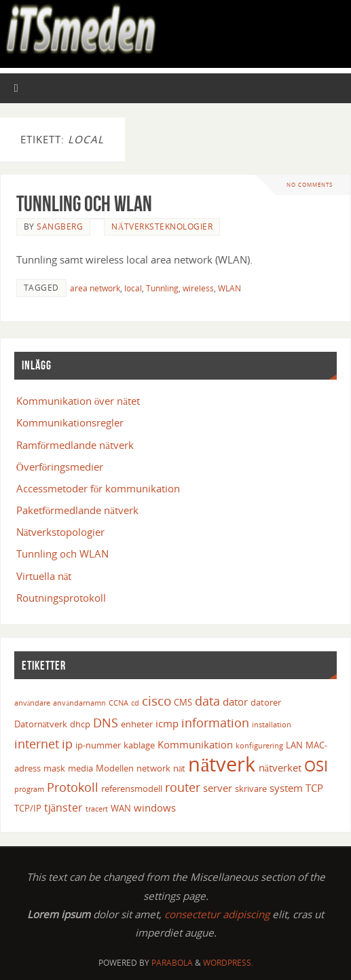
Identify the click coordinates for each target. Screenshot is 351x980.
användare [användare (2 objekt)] (33, 703)
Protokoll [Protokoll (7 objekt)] (73, 787)
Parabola (172, 963)
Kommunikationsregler (70, 422)
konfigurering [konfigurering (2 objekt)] (259, 746)
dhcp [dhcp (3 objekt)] (80, 724)
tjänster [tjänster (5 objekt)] (63, 807)
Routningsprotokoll (61, 598)
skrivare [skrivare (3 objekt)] (251, 788)
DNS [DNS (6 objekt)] (106, 723)
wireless (198, 288)
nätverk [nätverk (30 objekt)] (222, 764)
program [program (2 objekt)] (29, 789)
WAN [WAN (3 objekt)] (121, 808)
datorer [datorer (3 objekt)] (266, 702)
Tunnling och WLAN (84, 203)
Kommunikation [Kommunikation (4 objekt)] (195, 744)
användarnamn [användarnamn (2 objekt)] (79, 703)
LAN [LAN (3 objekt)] (294, 745)
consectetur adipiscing (217, 914)
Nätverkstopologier (61, 532)
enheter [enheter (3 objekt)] (137, 724)
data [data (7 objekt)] (207, 701)
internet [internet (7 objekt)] (37, 743)
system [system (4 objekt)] (286, 788)
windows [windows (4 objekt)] (155, 807)
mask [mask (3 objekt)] (54, 768)
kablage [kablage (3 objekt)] (139, 745)
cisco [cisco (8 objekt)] (156, 701)
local (133, 288)
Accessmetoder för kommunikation (98, 488)
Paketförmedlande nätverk (77, 510)
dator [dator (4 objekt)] (235, 702)
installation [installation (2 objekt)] (272, 725)
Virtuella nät (44, 576)
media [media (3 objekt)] (80, 768)
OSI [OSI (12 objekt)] (316, 766)
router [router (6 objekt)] (183, 787)
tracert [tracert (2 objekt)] (97, 809)
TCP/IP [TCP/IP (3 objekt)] (28, 808)
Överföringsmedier (60, 467)
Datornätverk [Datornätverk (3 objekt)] (41, 724)
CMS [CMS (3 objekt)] (183, 702)
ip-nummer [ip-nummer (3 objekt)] (98, 745)
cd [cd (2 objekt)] (135, 703)
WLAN (229, 288)
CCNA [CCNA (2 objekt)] (118, 703)
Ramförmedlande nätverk (75, 445)
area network (95, 288)
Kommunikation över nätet (78, 401)
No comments (310, 184)
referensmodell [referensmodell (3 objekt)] (132, 788)
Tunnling (162, 288)
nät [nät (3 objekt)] (180, 768)
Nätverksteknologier (162, 226)
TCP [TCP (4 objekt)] (314, 788)
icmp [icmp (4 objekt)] (167, 723)
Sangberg (60, 226)
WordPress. (228, 963)
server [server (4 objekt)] (218, 788)
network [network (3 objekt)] (153, 768)
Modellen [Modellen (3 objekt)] (115, 768)
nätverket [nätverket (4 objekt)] (280, 767)
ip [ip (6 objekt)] (67, 744)
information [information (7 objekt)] (215, 722)
